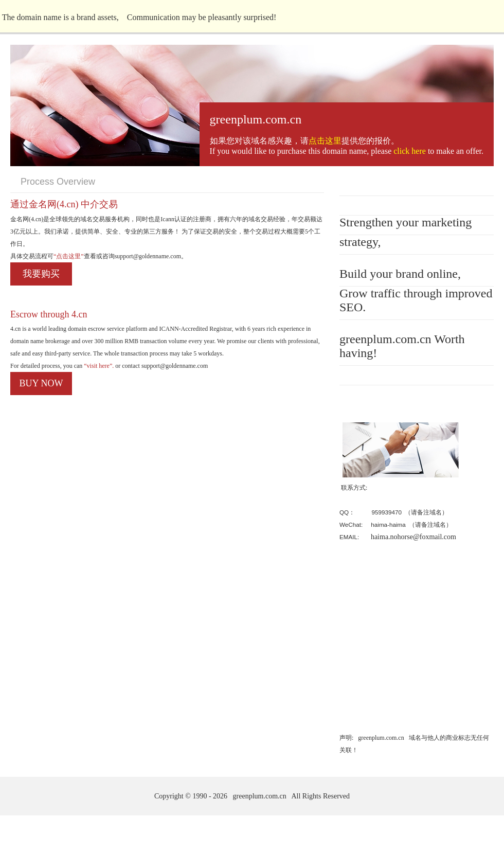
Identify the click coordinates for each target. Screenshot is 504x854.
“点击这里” (69, 256)
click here (410, 151)
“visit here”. (98, 366)
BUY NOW (41, 383)
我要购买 (41, 274)
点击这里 (325, 141)
